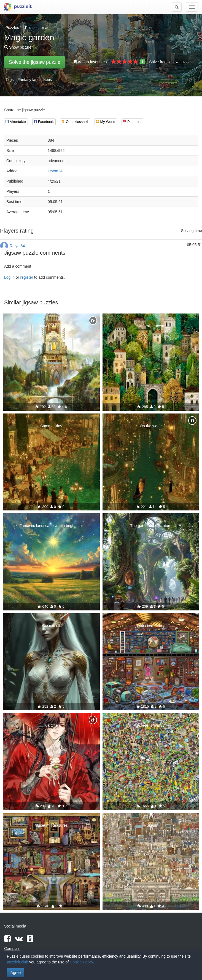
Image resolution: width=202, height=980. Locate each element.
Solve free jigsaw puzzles (171, 62)
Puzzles (12, 28)
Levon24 (55, 171)
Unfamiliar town (151, 326)
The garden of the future (151, 526)
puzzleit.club (17, 962)
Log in (9, 277)
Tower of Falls (51, 326)
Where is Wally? (151, 725)
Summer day (51, 426)
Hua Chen (51, 725)
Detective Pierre (151, 626)
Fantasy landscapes (35, 80)
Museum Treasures (51, 825)
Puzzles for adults (40, 28)
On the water (151, 426)
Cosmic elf (51, 626)
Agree (16, 973)
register (27, 277)
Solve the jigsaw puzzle (35, 62)
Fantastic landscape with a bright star (51, 526)
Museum (151, 825)
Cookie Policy (81, 962)
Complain (12, 949)
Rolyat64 (17, 246)
